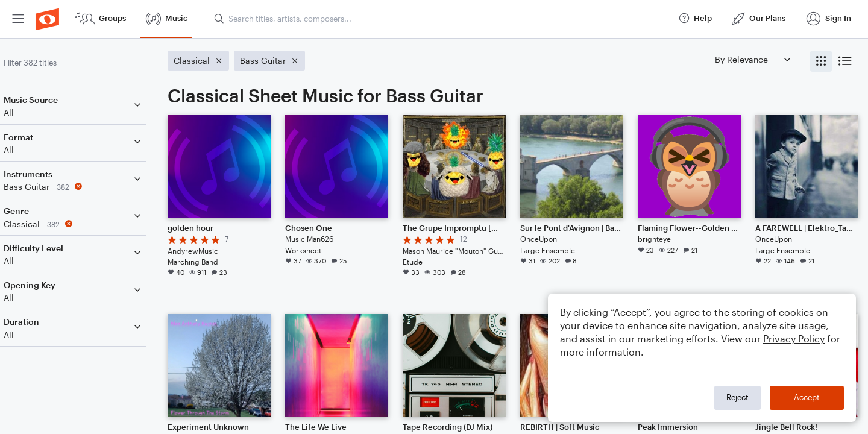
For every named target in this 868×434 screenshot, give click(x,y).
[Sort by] (752, 59)
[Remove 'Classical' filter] (89, 224)
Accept (807, 397)
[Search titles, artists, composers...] (441, 19)
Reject (737, 397)
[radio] (821, 61)
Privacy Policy (794, 338)
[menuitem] (18, 19)
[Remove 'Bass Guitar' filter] (89, 187)
